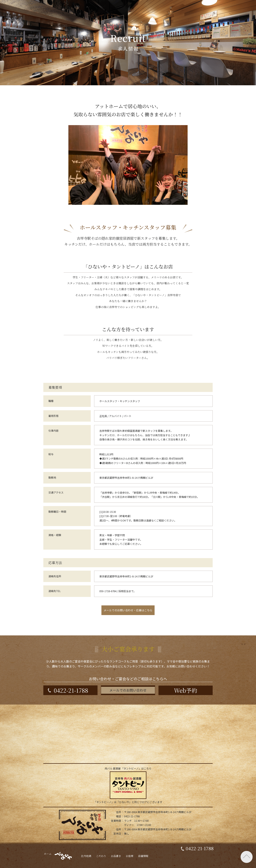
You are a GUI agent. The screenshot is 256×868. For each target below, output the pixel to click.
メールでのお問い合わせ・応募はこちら (128, 610)
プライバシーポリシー (161, 847)
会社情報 (110, 847)
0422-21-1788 (200, 862)
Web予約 (186, 690)
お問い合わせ (131, 847)
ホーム (43, 863)
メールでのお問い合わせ (128, 690)
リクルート (89, 847)
